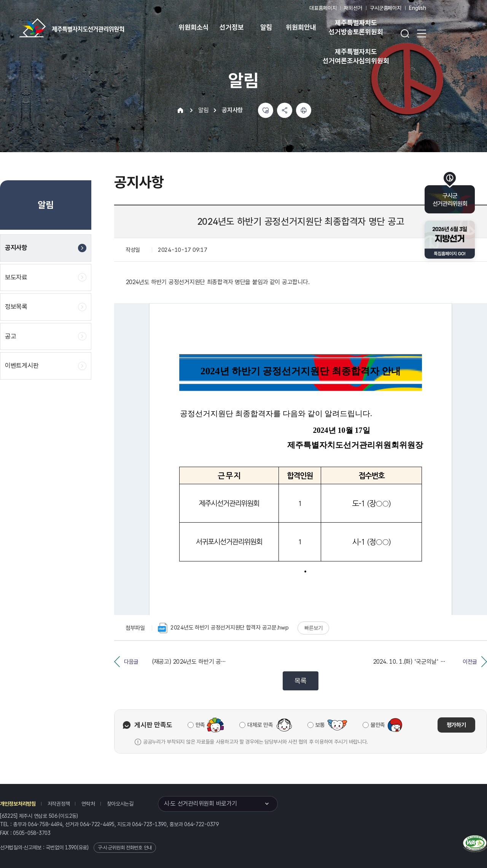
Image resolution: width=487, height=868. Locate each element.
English (418, 8)
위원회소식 (193, 27)
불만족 (378, 725)
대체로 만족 (260, 725)
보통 (320, 725)
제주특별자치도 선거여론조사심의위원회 (356, 56)
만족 (200, 725)
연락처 (88, 804)
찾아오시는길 (120, 804)
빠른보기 (313, 628)
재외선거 (353, 8)
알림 (266, 27)
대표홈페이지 (323, 8)
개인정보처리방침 (18, 804)
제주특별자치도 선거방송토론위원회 (356, 27)
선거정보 (232, 27)
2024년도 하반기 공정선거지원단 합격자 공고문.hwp (223, 628)
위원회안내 (301, 27)
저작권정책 (59, 804)
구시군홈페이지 (386, 8)
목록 (300, 681)
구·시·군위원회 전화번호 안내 (125, 848)
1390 (71, 847)
